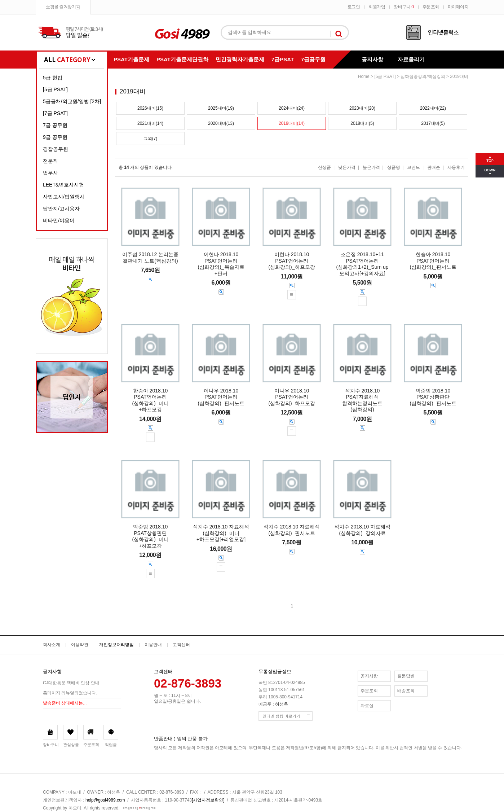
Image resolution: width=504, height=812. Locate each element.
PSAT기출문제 (131, 59)
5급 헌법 (53, 78)
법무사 (50, 173)
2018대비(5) (362, 123)
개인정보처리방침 (116, 645)
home (364, 76)
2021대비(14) (150, 123)
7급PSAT (283, 59)
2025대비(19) (221, 108)
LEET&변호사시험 (63, 185)
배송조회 (406, 691)
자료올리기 (411, 59)
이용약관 (80, 645)
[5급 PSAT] (55, 89)
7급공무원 (313, 59)
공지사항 (372, 59)
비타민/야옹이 (59, 220)
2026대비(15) (150, 108)
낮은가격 (347, 167)
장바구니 (404, 7)
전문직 (50, 161)
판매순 (434, 167)
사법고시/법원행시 (64, 197)
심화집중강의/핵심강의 (423, 76)
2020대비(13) (221, 123)
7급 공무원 (55, 125)
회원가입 (377, 7)
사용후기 (456, 167)
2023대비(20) (362, 108)
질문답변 (406, 676)
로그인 (354, 7)
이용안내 (153, 645)
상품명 (394, 167)
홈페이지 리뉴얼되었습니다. (70, 693)
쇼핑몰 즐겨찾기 (61, 7)
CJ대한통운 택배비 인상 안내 (71, 683)
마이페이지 (458, 7)
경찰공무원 (56, 149)
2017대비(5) (433, 123)
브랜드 (414, 167)
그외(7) (151, 139)
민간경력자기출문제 (240, 59)
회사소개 (52, 645)
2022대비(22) (433, 108)
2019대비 (459, 76)
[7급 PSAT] (55, 113)
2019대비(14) (292, 123)
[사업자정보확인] (208, 800)
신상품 (324, 167)
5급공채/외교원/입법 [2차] (72, 101)
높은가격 (371, 167)
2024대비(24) (292, 108)
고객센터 (181, 645)
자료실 (367, 706)
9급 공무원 (55, 137)
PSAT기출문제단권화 (182, 59)
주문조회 (431, 7)
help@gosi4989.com (105, 800)
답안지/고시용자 (61, 209)
